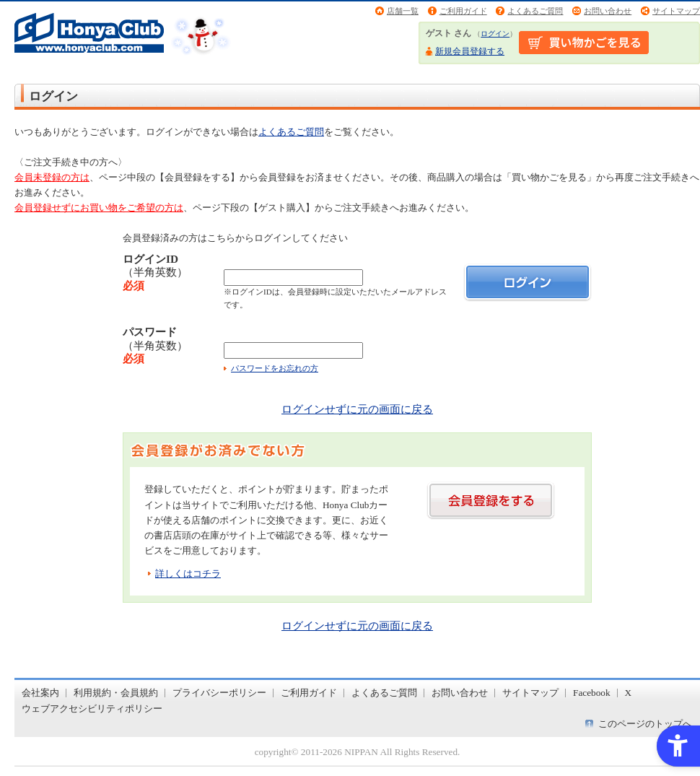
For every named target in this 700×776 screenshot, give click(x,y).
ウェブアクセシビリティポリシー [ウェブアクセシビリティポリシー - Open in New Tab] (92, 709)
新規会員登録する (470, 51)
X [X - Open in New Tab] (629, 693)
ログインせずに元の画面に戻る (357, 409)
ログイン (495, 34)
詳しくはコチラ (188, 574)
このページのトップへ (645, 724)
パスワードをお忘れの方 (275, 368)
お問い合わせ (608, 11)
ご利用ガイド (463, 11)
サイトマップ (676, 11)
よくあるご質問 (535, 11)
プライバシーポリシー (219, 693)
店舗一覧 (403, 11)
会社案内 (40, 693)
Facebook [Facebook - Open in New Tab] (592, 693)
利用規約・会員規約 (116, 693)
